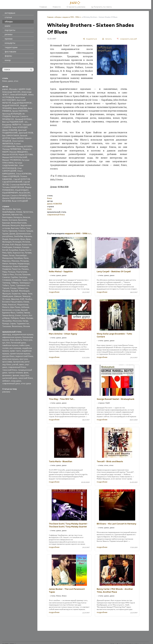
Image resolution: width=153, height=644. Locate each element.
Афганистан (17, 214)
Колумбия (13, 250)
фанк (26, 373)
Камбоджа (7, 247)
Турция (6, 288)
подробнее (54, 292)
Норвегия (7, 269)
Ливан (5, 255)
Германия (13, 231)
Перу (5, 272)
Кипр (5, 304)
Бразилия (22, 220)
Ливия (22, 318)
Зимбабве (19, 236)
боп (8, 343)
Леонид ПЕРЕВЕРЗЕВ (12, 149)
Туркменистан (23, 285)
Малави (29, 318)
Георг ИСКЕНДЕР (20, 127)
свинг (21, 364)
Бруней (24, 310)
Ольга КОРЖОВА (24, 174)
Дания (12, 234)
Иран (28, 239)
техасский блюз (10, 370)
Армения (6, 214)
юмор (8, 60)
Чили (30, 294)
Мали (26, 258)
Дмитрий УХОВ (26, 133)
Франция (6, 294)
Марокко (6, 261)
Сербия (14, 277)
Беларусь (18, 217)
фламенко (7, 375)
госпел (5, 348)
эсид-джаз (16, 381)
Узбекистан (23, 288)
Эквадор (26, 296)
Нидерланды (23, 264)
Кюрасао (12, 304)
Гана (28, 228)
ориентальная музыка (20, 354)
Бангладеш (7, 217)
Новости (57, 7)
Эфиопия (15, 299)
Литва (12, 255)
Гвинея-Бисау (8, 315)
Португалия (22, 272)
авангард (7, 334)
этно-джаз (26, 383)
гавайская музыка (10, 345)
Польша (12, 272)
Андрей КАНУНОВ (11, 105)
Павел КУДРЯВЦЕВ (11, 176)
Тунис (12, 285)
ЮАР (22, 299)
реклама (6, 392)
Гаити (5, 231)
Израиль (28, 236)
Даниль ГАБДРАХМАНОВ (13, 198)
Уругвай (14, 291)
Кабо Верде (15, 245)
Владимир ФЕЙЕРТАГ (12, 125)
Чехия (24, 294)
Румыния (26, 274)
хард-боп (24, 375)
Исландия (17, 242)
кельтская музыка (10, 359)
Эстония (6, 299)
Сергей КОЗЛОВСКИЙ (12, 182)
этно (16, 81)
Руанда (6, 324)
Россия (18, 274)
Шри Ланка (15, 307)
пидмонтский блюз (24, 356)
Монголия (17, 321)
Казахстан (27, 245)
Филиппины (17, 326)
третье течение (15, 373)
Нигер (25, 321)
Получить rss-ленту (101, 7)
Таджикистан (23, 324)
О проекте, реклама (76, 7)
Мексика (15, 261)
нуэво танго (15, 351)
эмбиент (6, 381)
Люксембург (21, 255)
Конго (25, 315)
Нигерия (13, 264)
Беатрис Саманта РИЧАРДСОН (16, 195)
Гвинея (27, 313)
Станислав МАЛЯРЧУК (20, 185)
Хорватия (16, 294)
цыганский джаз (10, 378)
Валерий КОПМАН (24, 119)
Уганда (13, 288)
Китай (5, 250)
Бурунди (6, 223)
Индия (5, 239)
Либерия (15, 318)
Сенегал (6, 277)
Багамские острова (11, 310)
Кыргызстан (18, 253)
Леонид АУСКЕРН (24, 146)
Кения (26, 302)
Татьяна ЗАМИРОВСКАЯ (13, 187)
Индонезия (14, 239)
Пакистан (16, 269)
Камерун (17, 247)
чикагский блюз (25, 378)
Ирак (22, 239)
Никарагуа (7, 266)
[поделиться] (90, 39)
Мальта (6, 307)
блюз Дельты (16, 340)
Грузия (5, 234)
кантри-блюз (8, 356)
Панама (25, 269)
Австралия (7, 209)
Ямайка (29, 299)
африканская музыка (12, 337)
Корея (22, 250)
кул (4, 343)
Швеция (18, 296)
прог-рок (24, 359)
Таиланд (6, 283)
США (31, 280)
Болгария (13, 220)
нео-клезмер (15, 348)
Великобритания (19, 223)
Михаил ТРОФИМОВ (11, 160)
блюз (5, 81)
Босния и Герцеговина (12, 302)
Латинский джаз (18, 343)
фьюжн (16, 375)
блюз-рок (28, 340)
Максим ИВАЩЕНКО (19, 152)
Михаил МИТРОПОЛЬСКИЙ (15, 157)
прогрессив (18, 362)
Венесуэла (15, 225)
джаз (11, 81)
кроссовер (7, 362)
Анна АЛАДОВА (20, 108)
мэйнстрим (24, 345)
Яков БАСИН (25, 193)
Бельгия (26, 217)
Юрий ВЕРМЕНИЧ (10, 193)
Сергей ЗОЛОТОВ (22, 179)
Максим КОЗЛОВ (10, 155)
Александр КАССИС (11, 92)
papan (5, 89)
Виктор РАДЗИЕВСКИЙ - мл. (15, 122)
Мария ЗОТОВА (26, 155)
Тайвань (15, 283)
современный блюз (17, 367)
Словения (16, 280)
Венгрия (6, 225)
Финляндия (24, 291)
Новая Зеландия (20, 266)
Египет (18, 315)
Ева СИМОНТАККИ (11, 135)
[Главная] (76, 3)
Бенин (5, 220)
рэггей (15, 364)
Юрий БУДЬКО (22, 190)
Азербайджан (9, 212)
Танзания (7, 326)
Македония (7, 258)
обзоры (58, 17)
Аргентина (28, 212)
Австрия (17, 209)
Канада (26, 247)
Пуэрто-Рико (8, 274)
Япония (27, 326)
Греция (30, 231)
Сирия (13, 324)
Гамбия (20, 313)
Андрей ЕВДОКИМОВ (22, 103)
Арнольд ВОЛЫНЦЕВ (12, 114)
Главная (43, 7)
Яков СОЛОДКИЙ (20, 201)
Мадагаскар (23, 304)
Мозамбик (7, 321)
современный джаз (11, 383)
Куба (10, 253)
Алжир (19, 212)
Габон (22, 228)
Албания (25, 307)
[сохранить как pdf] (127, 39)
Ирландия (7, 242)
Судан (25, 280)
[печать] (107, 39)
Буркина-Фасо (9, 313)
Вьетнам (15, 228)
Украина (6, 291)
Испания (26, 242)
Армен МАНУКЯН (20, 111)
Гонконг (22, 231)
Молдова (24, 261)
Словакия (7, 280)
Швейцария (8, 296)
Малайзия (18, 258)
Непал (5, 264)
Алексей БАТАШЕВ (19, 95)
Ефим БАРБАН (17, 138)
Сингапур (23, 277)
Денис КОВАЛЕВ (10, 130)
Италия (6, 245)
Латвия (28, 253)
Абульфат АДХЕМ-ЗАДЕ (20, 89)
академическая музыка (22, 334)
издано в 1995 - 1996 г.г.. (72, 17)
